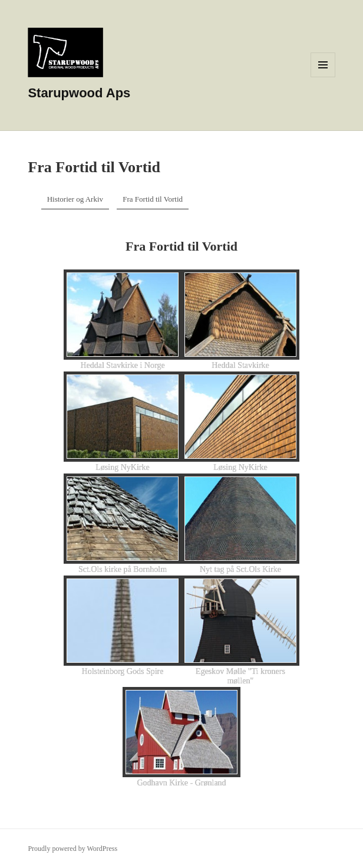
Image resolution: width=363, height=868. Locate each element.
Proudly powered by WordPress (72, 849)
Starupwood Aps (79, 93)
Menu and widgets (323, 77)
